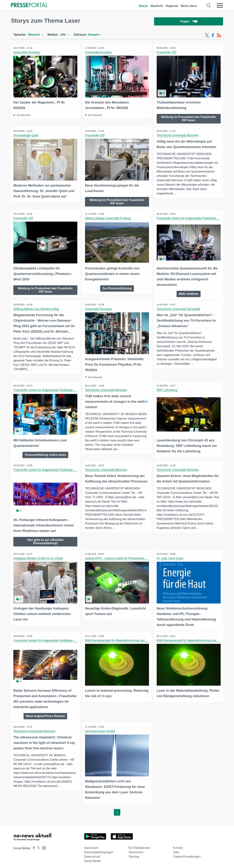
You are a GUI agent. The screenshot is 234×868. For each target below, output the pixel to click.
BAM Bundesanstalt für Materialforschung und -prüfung (121, 639)
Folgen (189, 22)
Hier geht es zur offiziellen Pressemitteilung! (45, 540)
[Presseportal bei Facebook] (33, 846)
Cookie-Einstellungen (187, 855)
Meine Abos (189, 6)
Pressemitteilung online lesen (45, 454)
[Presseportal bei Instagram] (43, 846)
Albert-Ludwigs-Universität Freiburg (108, 218)
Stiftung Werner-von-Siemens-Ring (36, 309)
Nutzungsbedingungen (99, 850)
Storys (143, 6)
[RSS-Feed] (219, 36)
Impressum (91, 846)
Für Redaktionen (139, 846)
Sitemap (134, 855)
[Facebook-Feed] (213, 36)
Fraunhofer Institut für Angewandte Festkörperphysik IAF (194, 218)
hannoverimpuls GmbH (100, 730)
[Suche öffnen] (209, 5)
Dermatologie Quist (26, 136)
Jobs (176, 850)
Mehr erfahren (189, 294)
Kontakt (178, 846)
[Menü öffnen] (220, 5)
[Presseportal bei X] (37, 846)
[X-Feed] (207, 36)
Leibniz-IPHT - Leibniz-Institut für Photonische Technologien (124, 557)
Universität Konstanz (27, 53)
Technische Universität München (178, 136)
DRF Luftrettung (167, 390)
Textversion (136, 850)
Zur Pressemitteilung (117, 288)
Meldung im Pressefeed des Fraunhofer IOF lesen (189, 119)
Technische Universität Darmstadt (179, 309)
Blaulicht (157, 6)
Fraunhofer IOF (167, 53)
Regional (172, 6)
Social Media (93, 859)
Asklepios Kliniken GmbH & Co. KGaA (38, 557)
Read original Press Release (45, 714)
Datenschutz (92, 855)
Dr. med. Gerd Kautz (170, 557)
